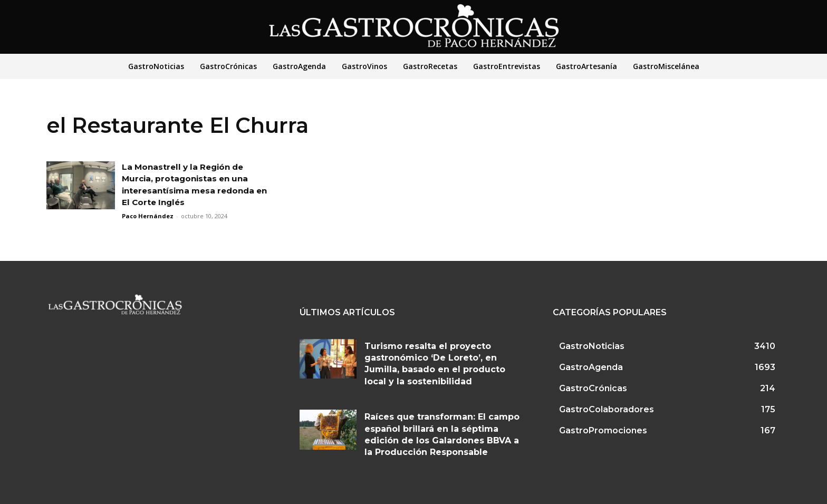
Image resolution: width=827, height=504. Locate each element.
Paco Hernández (148, 216)
